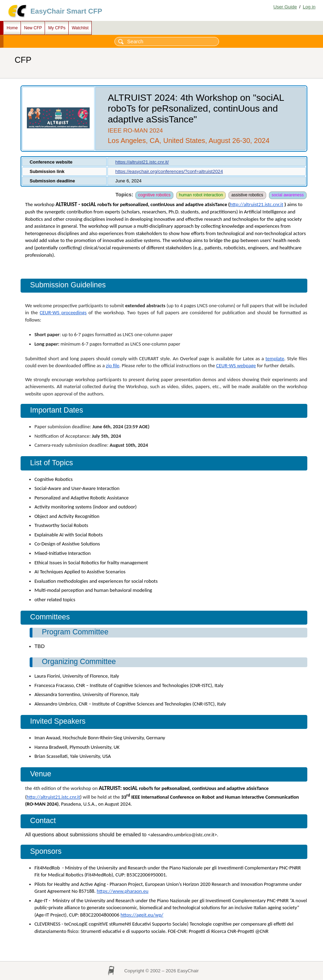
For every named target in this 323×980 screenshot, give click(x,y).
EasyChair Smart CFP (66, 11)
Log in (309, 7)
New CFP (33, 28)
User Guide (285, 7)
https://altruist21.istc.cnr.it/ (142, 162)
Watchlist (80, 28)
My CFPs (57, 28)
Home (12, 28)
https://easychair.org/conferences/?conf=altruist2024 (169, 171)
